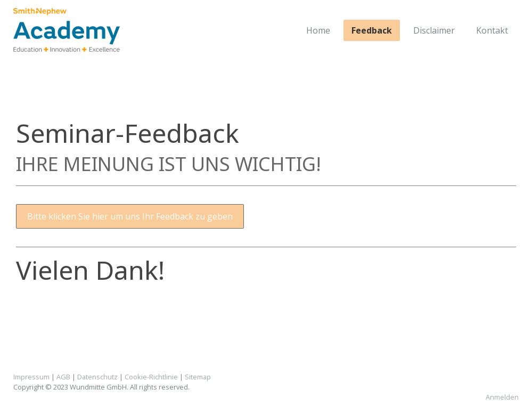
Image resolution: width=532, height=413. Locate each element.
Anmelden (502, 397)
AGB (63, 377)
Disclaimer (434, 30)
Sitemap (198, 377)
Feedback (372, 30)
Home (318, 30)
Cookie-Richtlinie (151, 377)
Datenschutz (97, 377)
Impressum (31, 377)
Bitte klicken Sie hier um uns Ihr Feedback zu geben (130, 216)
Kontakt (492, 30)
